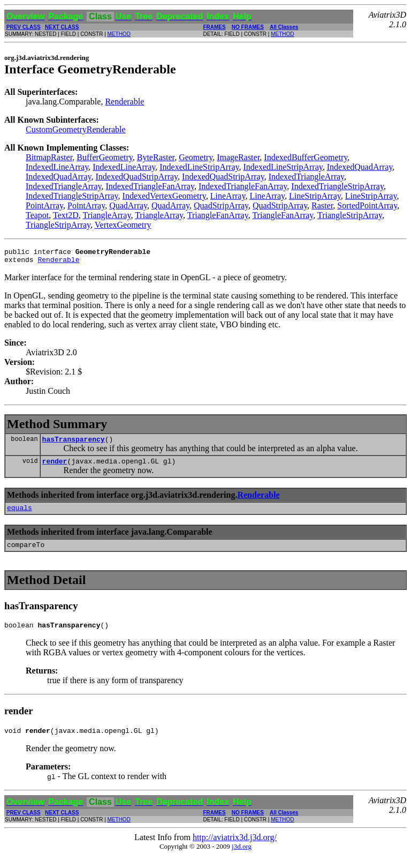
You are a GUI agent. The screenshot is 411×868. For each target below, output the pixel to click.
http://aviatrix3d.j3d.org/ (235, 850)
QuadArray (128, 205)
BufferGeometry (104, 157)
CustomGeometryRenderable (76, 129)
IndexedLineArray (57, 167)
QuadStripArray (221, 205)
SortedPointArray (367, 205)
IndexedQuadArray (360, 167)
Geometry (196, 157)
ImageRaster (238, 157)
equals (20, 515)
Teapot (37, 215)
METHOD (119, 34)
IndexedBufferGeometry (306, 157)
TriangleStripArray (350, 215)
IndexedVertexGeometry (164, 196)
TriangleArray (107, 215)
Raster (322, 205)
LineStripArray (315, 196)
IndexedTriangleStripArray (337, 186)
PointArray (44, 205)
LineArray (228, 196)
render (55, 467)
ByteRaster (156, 157)
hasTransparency (74, 444)
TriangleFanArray (218, 215)
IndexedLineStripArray (199, 167)
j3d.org (242, 859)
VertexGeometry (123, 225)
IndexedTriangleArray (306, 177)
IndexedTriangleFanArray (150, 186)
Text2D (66, 215)
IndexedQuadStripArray (136, 177)
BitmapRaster (49, 157)
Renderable (124, 102)
